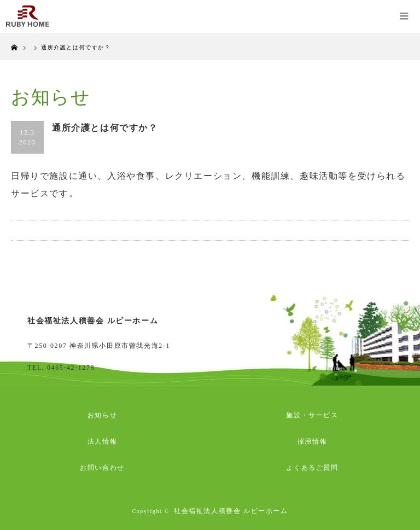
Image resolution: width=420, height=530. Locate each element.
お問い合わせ (102, 468)
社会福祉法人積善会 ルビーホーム (231, 511)
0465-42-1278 (71, 368)
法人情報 (102, 441)
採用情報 (312, 441)
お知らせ (102, 415)
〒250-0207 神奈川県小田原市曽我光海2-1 (99, 346)
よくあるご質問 (312, 468)
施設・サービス (312, 415)
